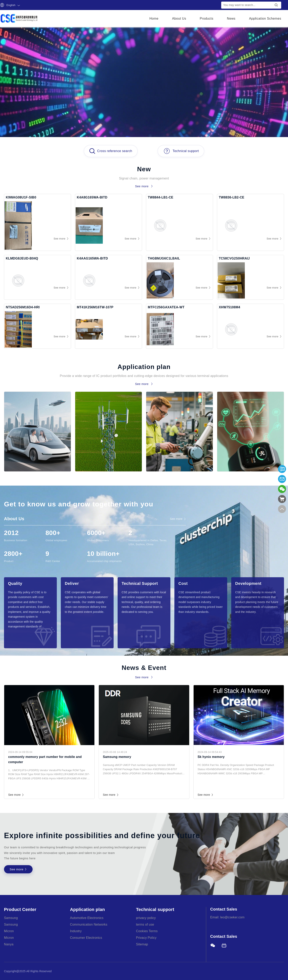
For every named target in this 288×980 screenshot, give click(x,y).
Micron (9, 931)
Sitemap (142, 944)
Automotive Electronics (87, 918)
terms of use (145, 924)
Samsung (11, 918)
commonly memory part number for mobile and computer (45, 759)
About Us (179, 19)
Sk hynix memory (211, 757)
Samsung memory (117, 757)
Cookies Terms (147, 931)
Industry (76, 931)
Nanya (9, 944)
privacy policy (146, 918)
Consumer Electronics (86, 938)
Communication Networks (89, 924)
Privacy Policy (146, 938)
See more (16, 795)
